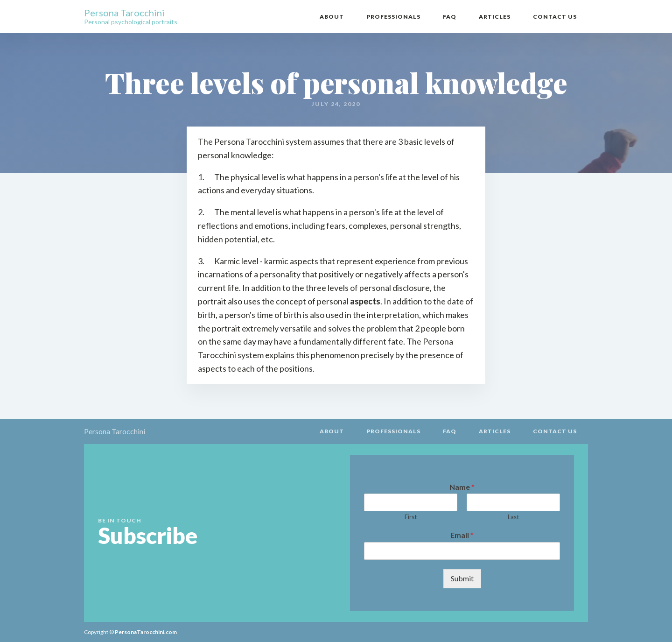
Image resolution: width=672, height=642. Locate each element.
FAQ (450, 17)
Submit (462, 578)
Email (462, 535)
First (411, 517)
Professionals (393, 17)
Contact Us (555, 17)
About (332, 17)
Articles (495, 17)
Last (513, 517)
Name (462, 487)
